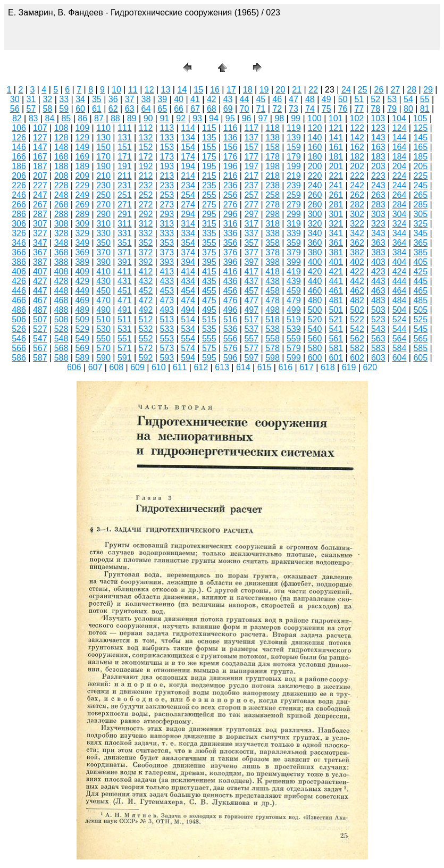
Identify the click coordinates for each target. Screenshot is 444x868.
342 (357, 233)
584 (400, 348)
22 (313, 90)
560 (315, 339)
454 (188, 291)
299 (294, 214)
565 (420, 339)
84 (50, 118)
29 (428, 90)
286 (19, 214)
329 (82, 233)
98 (279, 118)
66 (179, 109)
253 (167, 195)
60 (80, 109)
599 (294, 358)
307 (40, 224)
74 (310, 109)
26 (379, 90)
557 (251, 339)
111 (125, 128)
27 (395, 90)
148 (61, 147)
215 (209, 176)
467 (40, 300)
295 (209, 214)
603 (378, 358)
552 (146, 339)
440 (315, 281)
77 (359, 109)
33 (64, 99)
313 (167, 224)
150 (103, 147)
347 (40, 243)
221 (336, 176)
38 (146, 99)
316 (231, 224)
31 (31, 99)
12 (149, 90)
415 (209, 272)
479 (294, 300)
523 (378, 319)
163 (378, 147)
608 (116, 367)
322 (357, 224)
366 (19, 252)
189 (82, 166)
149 (82, 147)
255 (209, 195)
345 (420, 233)
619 (349, 367)
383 (378, 252)
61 (97, 109)
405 (420, 262)
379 (294, 252)
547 (40, 339)
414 (188, 272)
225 (420, 176)
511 (125, 319)
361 (336, 243)
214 (188, 176)
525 (420, 319)
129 (82, 137)
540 (315, 329)
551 (125, 339)
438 (273, 281)
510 (103, 319)
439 (294, 281)
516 (231, 319)
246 (19, 195)
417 (251, 272)
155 (209, 147)
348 (61, 243)
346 (19, 243)
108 (61, 128)
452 (146, 291)
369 (82, 252)
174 (188, 157)
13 (166, 90)
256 (231, 195)
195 (209, 166)
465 (420, 291)
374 (188, 252)
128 (61, 137)
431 (125, 281)
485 (420, 300)
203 (378, 166)
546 (19, 339)
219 (294, 176)
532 (146, 329)
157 (251, 147)
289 (82, 214)
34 (80, 99)
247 (40, 195)
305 (420, 214)
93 (197, 118)
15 (198, 90)
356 (231, 243)
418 (273, 272)
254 (188, 195)
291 (125, 214)
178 (273, 157)
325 (420, 224)
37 (130, 99)
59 (64, 109)
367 (40, 252)
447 (40, 291)
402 (357, 262)
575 (209, 348)
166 (19, 157)
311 (125, 224)
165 (420, 147)
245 (420, 185)
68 (212, 109)
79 (392, 109)
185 (420, 157)
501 (336, 310)
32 (47, 99)
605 (420, 358)
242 (357, 185)
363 (378, 243)
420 (315, 272)
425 (420, 272)
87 (99, 118)
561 (336, 339)
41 (195, 99)
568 (61, 348)
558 (273, 339)
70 (245, 109)
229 (82, 185)
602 (357, 358)
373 (167, 252)
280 (315, 205)
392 (146, 262)
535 (209, 329)
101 (336, 118)
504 (400, 310)
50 (343, 99)
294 (188, 214)
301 (336, 214)
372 (146, 252)
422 (357, 272)
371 (125, 252)
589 (82, 358)
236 (231, 185)
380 (315, 252)
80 (408, 109)
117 (251, 128)
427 (40, 281)
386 (19, 262)
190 (103, 166)
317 (251, 224)
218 (273, 176)
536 (231, 329)
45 (261, 99)
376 (231, 252)
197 (251, 166)
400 (315, 262)
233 (167, 185)
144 (400, 137)
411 (125, 272)
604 (400, 358)
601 (336, 358)
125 (420, 128)
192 (146, 166)
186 (19, 166)
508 (61, 319)
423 (378, 272)
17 (231, 90)
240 (315, 185)
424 (400, 272)
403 (378, 262)
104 (399, 118)
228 (61, 185)
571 (125, 348)
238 (273, 185)
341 (336, 233)
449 (82, 291)
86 (82, 118)
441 (336, 281)
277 (251, 205)
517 (251, 319)
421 (336, 272)
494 (188, 310)
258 (273, 195)
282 (357, 205)
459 (294, 291)
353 (167, 243)
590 (103, 358)
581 (336, 348)
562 (357, 339)
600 (315, 358)
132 (146, 137)
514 (188, 319)
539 (294, 329)
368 (61, 252)
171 (125, 157)
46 (277, 99)
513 (167, 319)
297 (251, 214)
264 (400, 195)
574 (188, 348)
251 (125, 195)
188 (61, 166)
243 (378, 185)
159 (294, 147)
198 (273, 166)
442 (357, 281)
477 (251, 300)
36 (113, 99)
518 (273, 319)
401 (336, 262)
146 (19, 147)
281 (336, 205)
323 (378, 224)
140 (315, 137)
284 (400, 205)
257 (251, 195)
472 (146, 300)
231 (125, 185)
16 (215, 90)
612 (201, 367)
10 (116, 90)
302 (357, 214)
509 (82, 319)
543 (378, 329)
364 (400, 243)
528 (61, 329)
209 (82, 176)
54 (408, 99)
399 (294, 262)
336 (231, 233)
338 (273, 233)
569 (82, 348)
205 (420, 166)
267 (40, 205)
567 (40, 348)
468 (61, 300)
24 (346, 90)
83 (33, 118)
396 (231, 262)
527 (40, 329)
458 (273, 291)
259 (294, 195)
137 (251, 137)
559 (294, 339)
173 (167, 157)
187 (40, 166)
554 (188, 339)
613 (222, 367)
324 (400, 224)
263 (378, 195)
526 (19, 329)
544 (400, 329)
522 (357, 319)
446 (19, 291)
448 (61, 291)
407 (40, 272)
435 (209, 281)
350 (103, 243)
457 (251, 291)
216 (231, 176)
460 (315, 291)
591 (125, 358)
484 (400, 300)
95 (230, 118)
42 (212, 99)
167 (40, 157)
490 (103, 310)
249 (82, 195)
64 (146, 109)
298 (273, 214)
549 (82, 339)
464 (400, 291)
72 (277, 109)
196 (231, 166)
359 (294, 243)
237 (251, 185)
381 (336, 252)
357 (251, 243)
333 (167, 233)
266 (19, 205)
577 (251, 348)
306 (19, 224)
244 (400, 185)
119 (294, 128)
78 (375, 109)
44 (245, 99)
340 (315, 233)
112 (146, 128)
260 (315, 195)
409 (82, 272)
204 (400, 166)
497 (251, 310)
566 (19, 348)
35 (97, 99)
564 (400, 339)
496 (231, 310)
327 (40, 233)
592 (146, 358)
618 (328, 367)
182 (357, 157)
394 (188, 262)
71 (261, 109)
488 (61, 310)
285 (420, 205)
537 (251, 329)
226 (19, 185)
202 (357, 166)
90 (148, 118)
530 (103, 329)
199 (294, 166)
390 (103, 262)
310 (103, 224)
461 (336, 291)
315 (209, 224)
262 (357, 195)
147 (40, 147)
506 (19, 319)
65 (162, 109)
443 (378, 281)
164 (400, 147)
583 (378, 348)
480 (315, 300)
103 (378, 118)
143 (378, 137)
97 (263, 118)
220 (315, 176)
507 (40, 319)
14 (182, 90)
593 (167, 358)
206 (19, 176)
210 (103, 176)
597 (251, 358)
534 (188, 329)
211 (125, 176)
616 (285, 367)
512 (146, 319)
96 (247, 118)
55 (425, 99)
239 (294, 185)
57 (31, 109)
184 (400, 157)
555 (209, 339)
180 (315, 157)
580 (315, 348)
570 (103, 348)
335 (209, 233)
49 (326, 99)
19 (264, 90)
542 (357, 329)
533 (167, 329)
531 (125, 329)
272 (146, 205)
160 (315, 147)
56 (15, 109)
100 (315, 118)
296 (231, 214)
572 (146, 348)
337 (251, 233)
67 (195, 109)
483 (378, 300)
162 (357, 147)
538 (273, 329)
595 (209, 358)
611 (180, 367)
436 (231, 281)
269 (82, 205)
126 (19, 137)
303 (378, 214)
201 (336, 166)
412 (146, 272)
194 (188, 166)
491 (125, 310)
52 (375, 99)
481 (336, 300)
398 (273, 262)
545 (420, 329)
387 (40, 262)
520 (315, 319)
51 (359, 99)
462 (357, 291)
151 (125, 147)
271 (125, 205)
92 (181, 118)
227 (40, 185)
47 (294, 99)
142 (357, 137)
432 (146, 281)
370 (103, 252)
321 (336, 224)
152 (146, 147)
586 (19, 358)
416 (231, 272)
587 (40, 358)
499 (294, 310)
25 (363, 90)
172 (146, 157)
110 (103, 128)
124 (400, 128)
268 (61, 205)
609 (137, 367)
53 (392, 99)
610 (159, 367)
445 (420, 281)
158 (273, 147)
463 (378, 291)
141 (336, 137)
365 (420, 243)
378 (273, 252)
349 (82, 243)
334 (188, 233)
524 (400, 319)
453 (167, 291)
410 (103, 272)
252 (146, 195)
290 (103, 214)
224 (400, 176)
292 (146, 214)
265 (420, 195)
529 (82, 329)
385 (420, 252)
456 (231, 291)
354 (188, 243)
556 (231, 339)
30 (15, 99)
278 (273, 205)
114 (188, 128)
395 (209, 262)
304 (400, 214)
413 (167, 272)
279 (294, 205)
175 (209, 157)
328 (61, 233)
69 (228, 109)
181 (336, 157)
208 (61, 176)
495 (209, 310)
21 (297, 90)
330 (103, 233)
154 (188, 147)
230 (103, 185)
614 (243, 367)
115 (209, 128)
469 (82, 300)
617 (307, 367)
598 (273, 358)
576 (231, 348)
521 (336, 319)
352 (146, 243)
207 (40, 176)
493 (167, 310)
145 (420, 137)
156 (231, 147)
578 (273, 348)
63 (130, 109)
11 (133, 90)
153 (167, 147)
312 (146, 224)
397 (251, 262)
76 (343, 109)
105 (420, 118)
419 (294, 272)
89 (132, 118)
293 (167, 214)
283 (378, 205)
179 (294, 157)
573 (167, 348)
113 (167, 128)
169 (82, 157)
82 (17, 118)
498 (273, 310)
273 (167, 205)
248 (61, 195)
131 (125, 137)
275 (209, 205)
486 (19, 310)
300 (315, 214)
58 (47, 109)
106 (19, 128)
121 (336, 128)
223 (378, 176)
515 (209, 319)
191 (125, 166)
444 (400, 281)
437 (251, 281)
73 (294, 109)
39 (162, 99)
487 (40, 310)
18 (248, 90)
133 (167, 137)
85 (66, 118)
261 (336, 195)
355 (209, 243)
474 (188, 300)
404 (400, 262)
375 (209, 252)
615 (265, 367)
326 (19, 233)
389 (82, 262)
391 (125, 262)
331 (125, 233)
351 (125, 243)
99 (296, 118)
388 (61, 262)
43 (228, 99)
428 (61, 281)
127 (40, 137)
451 (125, 291)
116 (231, 128)
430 (103, 281)
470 (103, 300)
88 (115, 118)
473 (167, 300)
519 (294, 319)
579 (294, 348)
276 (231, 205)
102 (357, 118)
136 (231, 137)
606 (74, 367)
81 (425, 109)
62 (113, 109)
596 (231, 358)
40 (179, 99)
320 (315, 224)
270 (103, 205)
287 (40, 214)
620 (370, 367)
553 (167, 339)
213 (167, 176)
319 (294, 224)
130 (103, 137)
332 (146, 233)
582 (357, 348)
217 (251, 176)
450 (103, 291)
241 (336, 185)
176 (231, 157)
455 (209, 291)
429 (82, 281)
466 (19, 300)
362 (357, 243)
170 (103, 157)
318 (273, 224)
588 (61, 358)
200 (315, 166)
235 (209, 185)
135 (209, 137)
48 (310, 99)
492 (146, 310)
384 (400, 252)
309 (82, 224)
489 (82, 310)
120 (315, 128)
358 (273, 243)
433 (167, 281)
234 (188, 185)
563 (378, 339)
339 (294, 233)
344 (400, 233)
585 (420, 348)
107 (40, 128)
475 (209, 300)
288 (61, 214)
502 (357, 310)
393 (167, 262)
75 (326, 109)
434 (188, 281)
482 (357, 300)
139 (294, 137)
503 (378, 310)
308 (61, 224)
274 (188, 205)
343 (378, 233)
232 (146, 185)
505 (420, 310)
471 (125, 300)
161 (336, 147)
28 (412, 90)
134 (188, 137)
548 (61, 339)
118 (273, 128)
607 (95, 367)
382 (357, 252)
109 (82, 128)
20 (281, 90)
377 (251, 252)
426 (19, 281)
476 (231, 300)
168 (61, 157)
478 (273, 300)
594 (188, 358)
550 (103, 339)
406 (19, 272)
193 (167, 166)
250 (103, 195)
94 (214, 118)
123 (378, 128)
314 (188, 224)
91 (164, 118)
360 (315, 243)
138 (273, 137)
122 (357, 128)
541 (336, 329)
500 (315, 310)
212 (146, 176)
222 (357, 176)
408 (61, 272)
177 (251, 157)
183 (378, 157)
